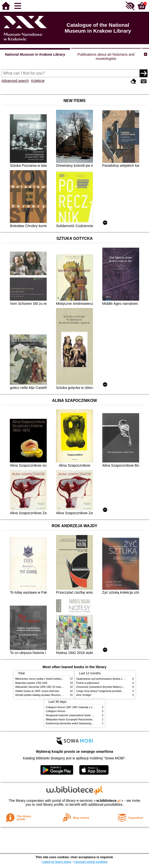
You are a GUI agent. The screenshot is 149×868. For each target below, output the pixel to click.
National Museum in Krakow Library (35, 54)
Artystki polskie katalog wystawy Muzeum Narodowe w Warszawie (52, 695)
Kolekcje (38, 81)
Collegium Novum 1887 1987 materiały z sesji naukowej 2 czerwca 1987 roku (88, 707)
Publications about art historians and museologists (106, 57)
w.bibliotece (109, 801)
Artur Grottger (84, 695)
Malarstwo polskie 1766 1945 (31, 683)
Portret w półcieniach (88, 683)
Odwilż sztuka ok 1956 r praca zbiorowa (37, 691)
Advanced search (15, 81)
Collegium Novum (56, 711)
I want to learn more (56, 862)
